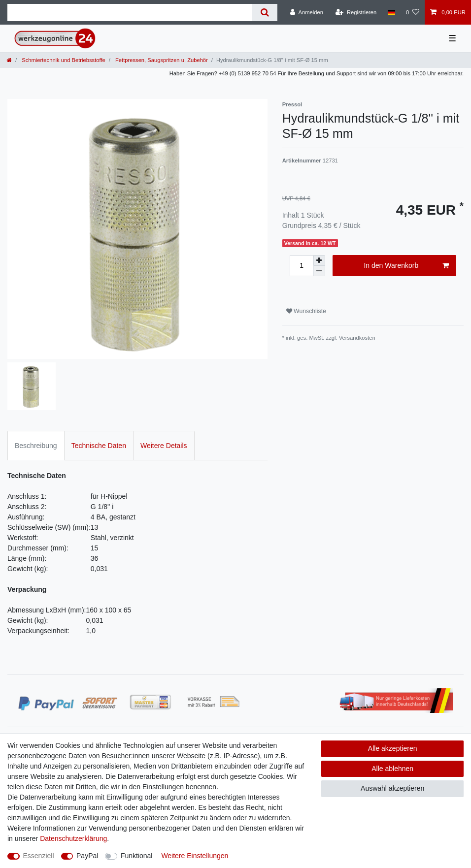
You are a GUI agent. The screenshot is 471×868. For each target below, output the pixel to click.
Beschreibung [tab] (36, 446)
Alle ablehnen (392, 769)
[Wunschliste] (413, 12)
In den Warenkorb (406, 266)
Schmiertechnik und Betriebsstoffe (63, 60)
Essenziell (39, 856)
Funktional (137, 856)
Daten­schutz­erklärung (73, 838)
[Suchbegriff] (130, 13)
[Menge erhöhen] (319, 260)
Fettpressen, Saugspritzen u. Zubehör (161, 60)
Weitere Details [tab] (164, 446)
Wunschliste (306, 311)
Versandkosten (357, 338)
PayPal (87, 856)
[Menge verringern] (319, 271)
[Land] (391, 12)
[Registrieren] (356, 12)
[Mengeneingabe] (302, 266)
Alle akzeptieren (393, 748)
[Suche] (265, 13)
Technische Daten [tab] (99, 446)
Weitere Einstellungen (195, 856)
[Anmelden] (307, 12)
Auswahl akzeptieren (392, 788)
